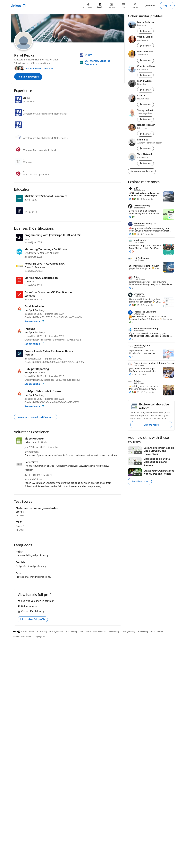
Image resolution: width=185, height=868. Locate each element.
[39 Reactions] (134, 199)
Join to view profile (28, 77)
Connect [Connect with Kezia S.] (145, 104)
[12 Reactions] (134, 305)
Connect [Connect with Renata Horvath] (145, 134)
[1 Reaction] (131, 322)
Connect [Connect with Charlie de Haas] (145, 75)
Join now (150, 6)
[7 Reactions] (131, 288)
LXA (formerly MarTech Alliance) (42, 253)
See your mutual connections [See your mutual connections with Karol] (40, 68)
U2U (27, 239)
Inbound (30, 329)
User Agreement (56, 632)
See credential (34, 321)
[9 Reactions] (131, 339)
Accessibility (42, 632)
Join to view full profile (33, 619)
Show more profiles (142, 171)
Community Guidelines (21, 636)
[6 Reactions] (132, 217)
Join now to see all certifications (36, 417)
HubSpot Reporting (37, 369)
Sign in (167, 6)
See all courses (140, 481)
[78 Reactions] (134, 392)
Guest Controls (157, 632)
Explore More (151, 425)
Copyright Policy (129, 632)
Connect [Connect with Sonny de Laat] (145, 119)
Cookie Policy (114, 632)
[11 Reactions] (134, 234)
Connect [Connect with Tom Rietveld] (145, 163)
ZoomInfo (30, 282)
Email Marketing (35, 306)
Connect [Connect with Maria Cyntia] (145, 90)
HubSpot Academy (35, 310)
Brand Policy (143, 632)
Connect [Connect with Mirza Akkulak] (145, 60)
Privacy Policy (71, 632)
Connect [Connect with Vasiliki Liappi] (145, 46)
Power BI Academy (35, 267)
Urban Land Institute (36, 442)
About (32, 632)
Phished (29, 355)
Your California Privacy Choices (93, 632)
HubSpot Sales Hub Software (43, 391)
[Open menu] (119, 46)
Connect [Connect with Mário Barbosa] (145, 31)
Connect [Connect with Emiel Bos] (145, 149)
